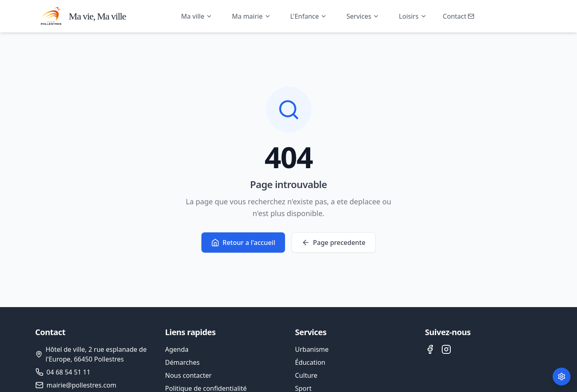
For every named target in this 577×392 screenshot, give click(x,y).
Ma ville (197, 16)
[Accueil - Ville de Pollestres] (81, 16)
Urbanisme (312, 349)
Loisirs (413, 16)
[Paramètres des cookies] (562, 377)
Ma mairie (251, 16)
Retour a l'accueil (243, 243)
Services (363, 16)
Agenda (177, 349)
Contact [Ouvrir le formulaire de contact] (459, 16)
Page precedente (334, 243)
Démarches (183, 362)
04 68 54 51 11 (69, 372)
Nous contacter (189, 375)
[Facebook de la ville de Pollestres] (430, 349)
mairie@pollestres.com (82, 385)
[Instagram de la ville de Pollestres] (446, 349)
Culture (306, 375)
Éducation (310, 362)
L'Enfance (309, 16)
